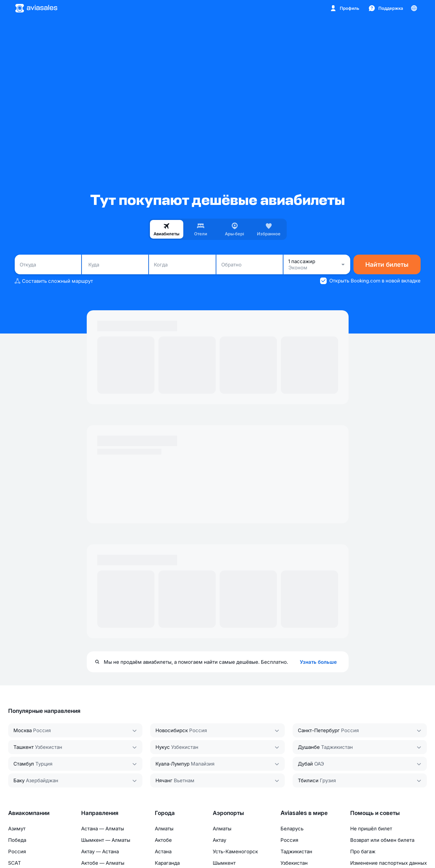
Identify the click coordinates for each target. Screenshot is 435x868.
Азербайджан (42, 780)
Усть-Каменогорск (235, 851)
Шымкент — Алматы (106, 840)
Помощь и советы (375, 813)
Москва (23, 730)
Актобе (163, 840)
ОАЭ (319, 764)
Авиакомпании (29, 813)
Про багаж (363, 851)
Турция (44, 764)
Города (165, 813)
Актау (219, 840)
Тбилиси (308, 780)
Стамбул (24, 764)
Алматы (164, 829)
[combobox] (48, 264)
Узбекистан (49, 747)
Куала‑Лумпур (172, 764)
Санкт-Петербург (319, 730)
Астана (163, 851)
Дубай (305, 764)
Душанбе (309, 747)
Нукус (163, 747)
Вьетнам (184, 780)
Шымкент (224, 863)
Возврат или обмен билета (382, 840)
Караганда (167, 863)
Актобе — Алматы (103, 863)
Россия (42, 730)
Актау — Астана (100, 851)
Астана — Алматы (103, 829)
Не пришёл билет (371, 829)
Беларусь (292, 829)
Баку (19, 780)
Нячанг (164, 780)
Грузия (328, 780)
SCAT (15, 863)
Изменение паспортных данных (389, 863)
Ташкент (24, 747)
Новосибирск (172, 730)
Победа (17, 840)
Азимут (17, 829)
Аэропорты (228, 813)
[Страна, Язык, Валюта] (414, 8)
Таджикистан (337, 747)
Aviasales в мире (304, 813)
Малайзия (203, 764)
